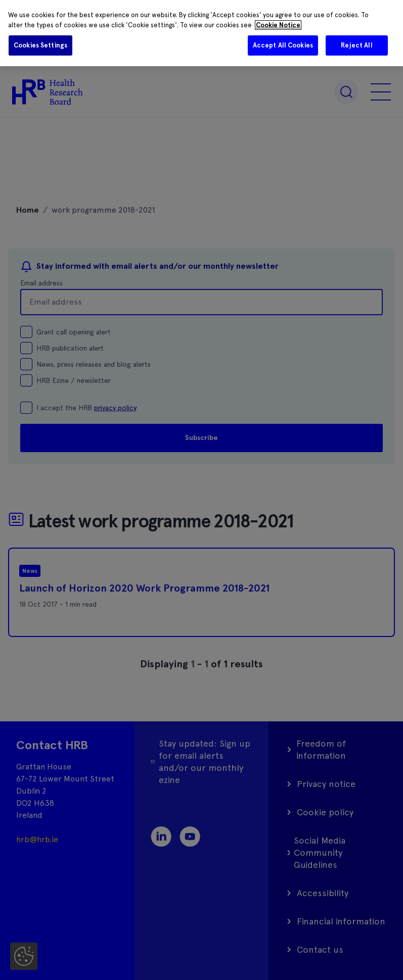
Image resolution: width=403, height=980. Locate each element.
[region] (201, 33)
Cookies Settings (40, 45)
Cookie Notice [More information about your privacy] (278, 25)
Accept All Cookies (283, 45)
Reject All (356, 45)
